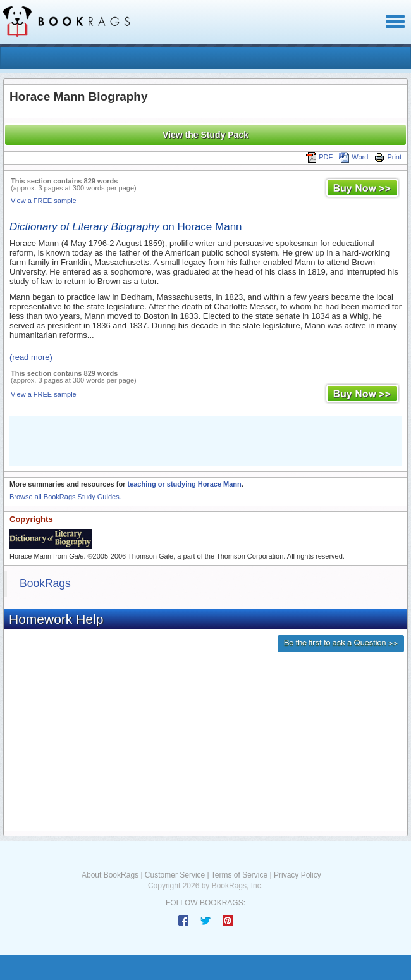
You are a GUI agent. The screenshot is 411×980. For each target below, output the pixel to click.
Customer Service (175, 875)
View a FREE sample (44, 201)
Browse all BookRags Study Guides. (65, 497)
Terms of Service (239, 875)
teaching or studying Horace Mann (184, 484)
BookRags (45, 583)
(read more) (31, 357)
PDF (319, 157)
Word (353, 157)
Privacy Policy (298, 875)
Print (388, 157)
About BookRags (110, 875)
